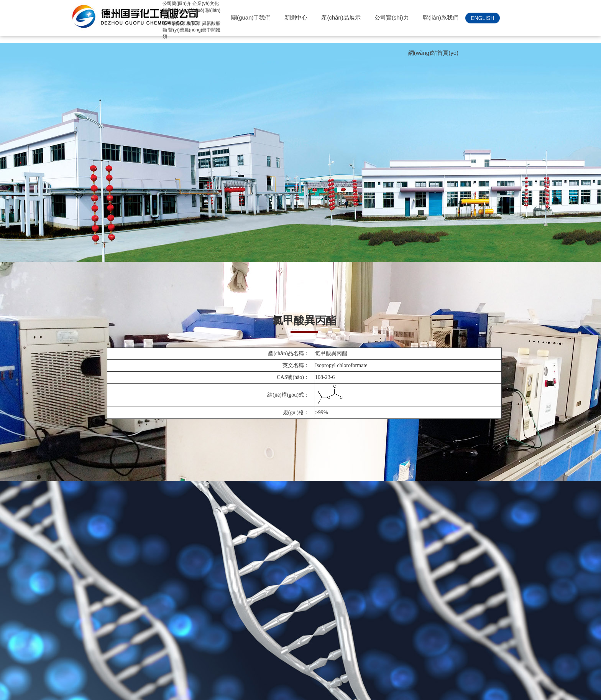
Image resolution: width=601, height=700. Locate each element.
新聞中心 (296, 17)
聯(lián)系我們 (441, 17)
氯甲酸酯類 (174, 23)
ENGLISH (482, 18)
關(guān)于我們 (251, 17)
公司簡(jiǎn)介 (177, 3)
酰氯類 (194, 23)
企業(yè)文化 (206, 3)
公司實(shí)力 (392, 17)
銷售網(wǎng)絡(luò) (183, 10)
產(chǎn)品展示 (341, 17)
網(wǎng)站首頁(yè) (433, 53)
